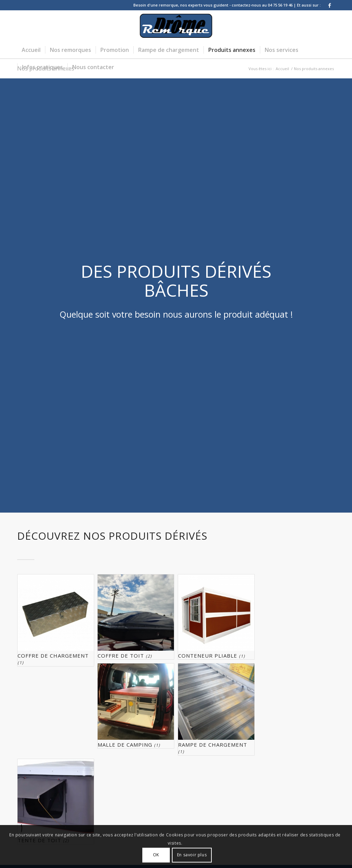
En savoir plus (192, 855)
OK (156, 855)
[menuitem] (31, 50)
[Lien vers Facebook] (330, 5)
